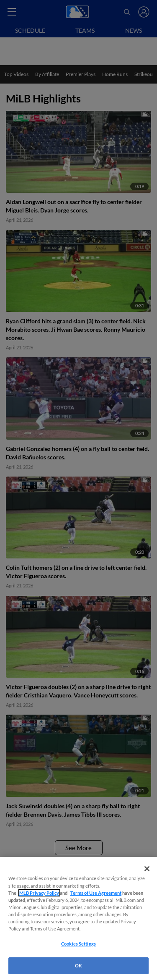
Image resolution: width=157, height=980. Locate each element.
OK (78, 966)
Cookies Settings (78, 944)
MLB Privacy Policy (39, 893)
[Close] (147, 869)
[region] (78, 918)
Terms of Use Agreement (96, 893)
